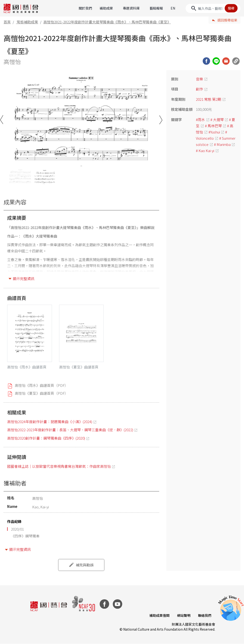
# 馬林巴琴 (213, 126)
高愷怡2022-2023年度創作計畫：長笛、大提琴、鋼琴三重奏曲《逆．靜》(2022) (70, 430)
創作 (199, 89)
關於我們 (85, 8)
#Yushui (214, 132)
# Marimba (222, 144)
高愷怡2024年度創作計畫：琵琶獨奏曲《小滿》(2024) (50, 422)
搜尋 (231, 8)
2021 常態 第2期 (208, 99)
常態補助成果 (27, 22)
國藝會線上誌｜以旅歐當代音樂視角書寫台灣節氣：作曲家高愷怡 (59, 466)
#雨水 (200, 120)
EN (173, 8)
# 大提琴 (217, 120)
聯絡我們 (205, 615)
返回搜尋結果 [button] (227, 20)
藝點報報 (156, 8)
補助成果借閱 (159, 615)
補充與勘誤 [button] (85, 565)
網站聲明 (184, 615)
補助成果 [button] (106, 8)
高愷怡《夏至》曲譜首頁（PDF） (41, 393)
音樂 (199, 79)
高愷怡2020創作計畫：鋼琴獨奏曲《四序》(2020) (46, 438)
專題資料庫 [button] (131, 8)
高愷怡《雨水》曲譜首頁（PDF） (41, 385)
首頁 (7, 22)
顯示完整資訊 (24, 279)
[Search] (213, 8)
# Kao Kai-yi (205, 151)
